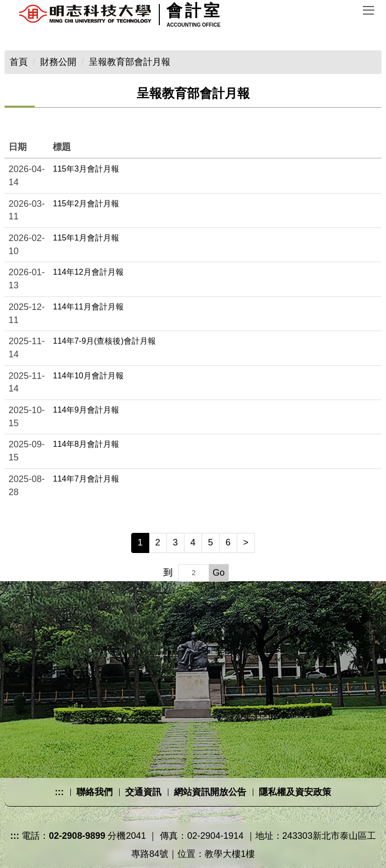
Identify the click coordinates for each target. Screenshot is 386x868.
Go (219, 573)
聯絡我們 (94, 792)
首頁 (19, 62)
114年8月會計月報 (86, 444)
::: (59, 792)
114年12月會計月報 (88, 272)
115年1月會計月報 (86, 238)
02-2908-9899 (77, 836)
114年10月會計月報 (88, 376)
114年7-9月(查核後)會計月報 (104, 341)
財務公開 (58, 62)
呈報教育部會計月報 (130, 62)
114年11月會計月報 (88, 307)
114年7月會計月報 (86, 479)
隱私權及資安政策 (295, 792)
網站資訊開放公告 (210, 792)
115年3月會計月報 (86, 169)
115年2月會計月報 (86, 204)
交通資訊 (143, 792)
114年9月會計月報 (86, 410)
